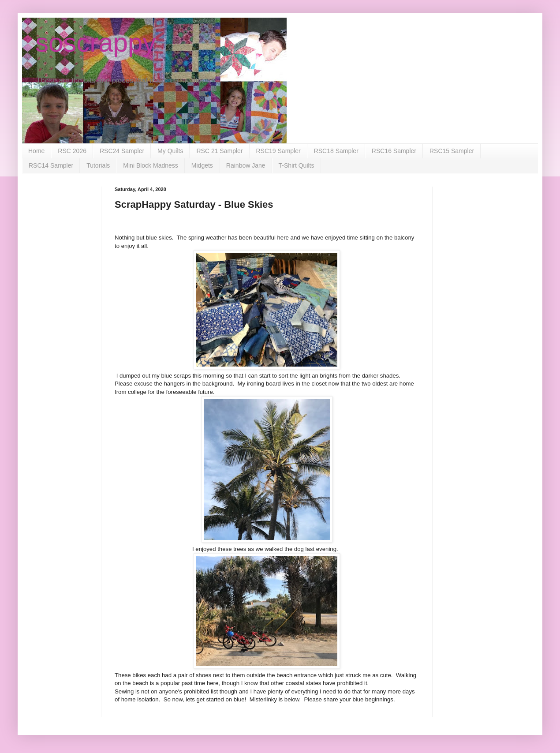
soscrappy (95, 43)
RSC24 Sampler (122, 151)
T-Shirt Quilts (297, 165)
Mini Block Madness (151, 165)
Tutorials (98, 165)
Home (36, 151)
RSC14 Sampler (51, 165)
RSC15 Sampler (452, 151)
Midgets (202, 165)
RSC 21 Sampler (219, 151)
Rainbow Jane (246, 165)
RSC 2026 (72, 151)
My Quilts (170, 151)
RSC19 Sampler (278, 151)
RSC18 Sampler (336, 151)
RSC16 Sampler (394, 151)
